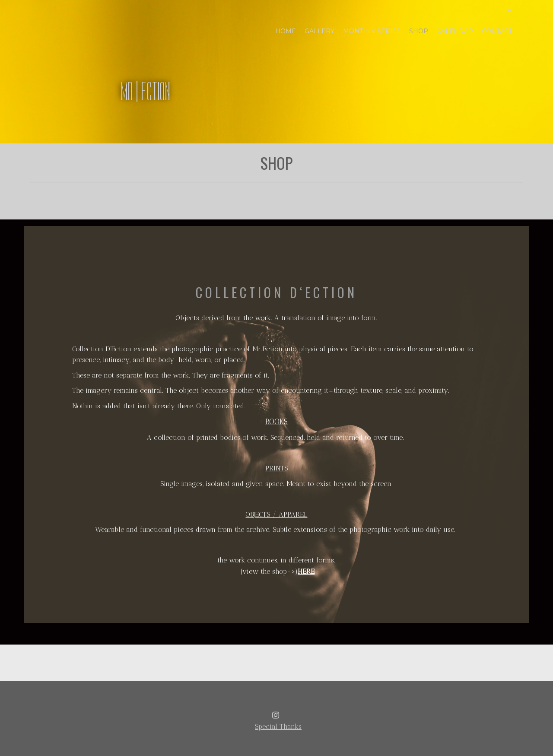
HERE (306, 571)
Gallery (319, 31)
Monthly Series (372, 31)
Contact (497, 31)
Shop (419, 31)
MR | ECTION (146, 92)
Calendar (455, 31)
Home (286, 31)
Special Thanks (278, 726)
